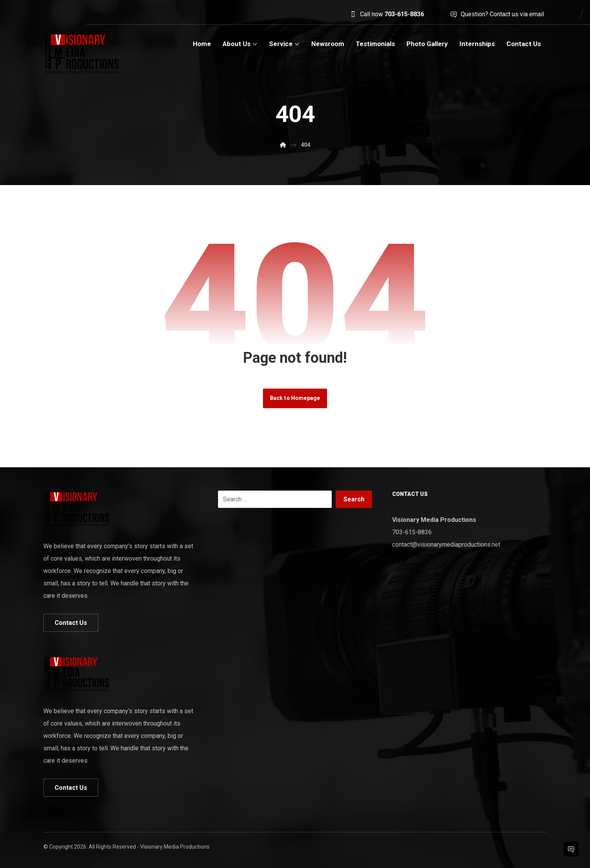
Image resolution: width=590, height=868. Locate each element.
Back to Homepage (295, 398)
